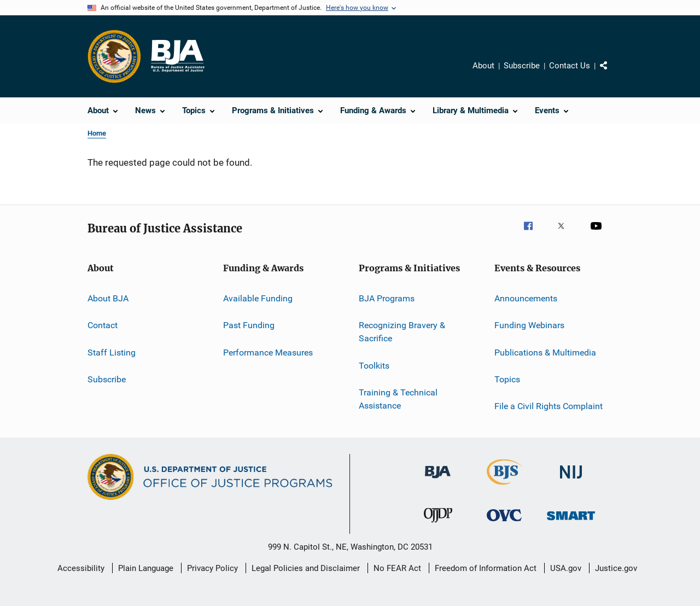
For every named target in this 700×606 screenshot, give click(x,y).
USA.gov (566, 568)
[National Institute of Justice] (571, 480)
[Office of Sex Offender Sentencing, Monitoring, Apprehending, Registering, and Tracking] (571, 522)
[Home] (177, 56)
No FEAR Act (397, 568)
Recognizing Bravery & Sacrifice (402, 332)
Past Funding (249, 325)
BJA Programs (387, 298)
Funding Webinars (529, 325)
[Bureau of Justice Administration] (438, 480)
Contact (103, 325)
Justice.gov (616, 568)
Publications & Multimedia (545, 352)
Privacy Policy (212, 568)
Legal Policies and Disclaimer (306, 568)
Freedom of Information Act (486, 568)
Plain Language (146, 568)
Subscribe (522, 66)
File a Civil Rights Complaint (549, 406)
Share (612, 73)
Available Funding (258, 298)
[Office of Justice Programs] (114, 56)
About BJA (108, 298)
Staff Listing (112, 352)
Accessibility (81, 568)
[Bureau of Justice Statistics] (504, 487)
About (483, 66)
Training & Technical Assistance (398, 399)
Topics (507, 379)
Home (97, 133)
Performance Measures (268, 352)
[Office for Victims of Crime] (504, 523)
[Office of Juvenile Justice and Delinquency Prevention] (438, 525)
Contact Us (570, 66)
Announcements (526, 298)
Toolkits (374, 365)
